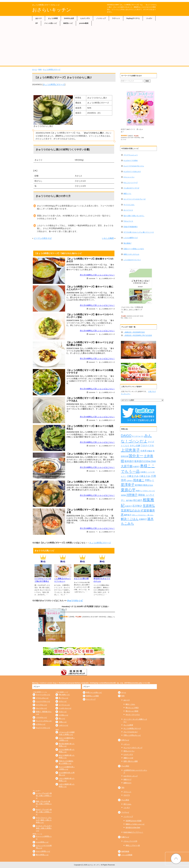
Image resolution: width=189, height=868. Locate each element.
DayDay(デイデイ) (133, 18)
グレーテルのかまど (131, 732)
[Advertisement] (94, 46)
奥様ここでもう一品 (133, 845)
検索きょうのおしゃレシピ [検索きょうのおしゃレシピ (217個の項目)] (145, 491)
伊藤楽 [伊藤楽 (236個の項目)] (150, 451)
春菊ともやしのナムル (131, 254)
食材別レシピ (68, 23)
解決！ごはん (130, 704)
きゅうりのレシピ (75, 601)
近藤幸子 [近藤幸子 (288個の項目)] (143, 519)
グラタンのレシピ (42, 698)
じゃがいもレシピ (65, 708)
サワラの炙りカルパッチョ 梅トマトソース (139, 232)
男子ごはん (127, 804)
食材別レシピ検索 (92, 696)
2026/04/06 (92, 392)
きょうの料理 (53, 18)
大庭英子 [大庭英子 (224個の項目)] (136, 467)
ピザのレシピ (41, 724)
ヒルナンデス (85, 18)
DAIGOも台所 (69, 18)
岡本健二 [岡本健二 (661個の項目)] (139, 480)
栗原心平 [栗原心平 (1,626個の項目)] (128, 490)
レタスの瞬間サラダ (131, 238)
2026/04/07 (92, 334)
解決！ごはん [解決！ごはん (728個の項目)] (130, 519)
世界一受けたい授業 (131, 761)
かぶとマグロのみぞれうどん (134, 166)
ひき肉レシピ (64, 715)
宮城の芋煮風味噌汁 (131, 227)
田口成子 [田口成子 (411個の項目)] (138, 500)
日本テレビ (125, 740)
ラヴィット (116, 18)
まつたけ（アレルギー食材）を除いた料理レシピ (44, 828)
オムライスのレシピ (43, 728)
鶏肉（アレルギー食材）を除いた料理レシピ (44, 804)
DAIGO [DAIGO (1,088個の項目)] (126, 436)
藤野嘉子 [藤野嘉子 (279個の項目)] (128, 515)
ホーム (35, 70)
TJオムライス (128, 221)
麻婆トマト (127, 194)
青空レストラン (129, 751)
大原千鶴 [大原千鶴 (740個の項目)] (127, 466)
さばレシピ (63, 712)
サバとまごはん (129, 205)
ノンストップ (101, 18)
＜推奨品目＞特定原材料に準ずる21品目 (138, 335)
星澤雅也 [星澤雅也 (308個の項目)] (139, 485)
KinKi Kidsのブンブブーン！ (133, 832)
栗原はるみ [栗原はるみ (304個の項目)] (148, 485)
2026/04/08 (92, 278)
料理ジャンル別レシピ (94, 692)
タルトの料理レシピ (43, 851)
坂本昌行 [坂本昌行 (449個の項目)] (129, 461)
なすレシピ (63, 701)
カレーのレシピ (41, 708)
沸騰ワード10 (128, 758)
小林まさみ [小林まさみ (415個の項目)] (145, 476)
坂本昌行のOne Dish (133, 828)
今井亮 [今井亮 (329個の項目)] (143, 451)
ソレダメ (149, 18)
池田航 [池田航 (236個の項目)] (123, 495)
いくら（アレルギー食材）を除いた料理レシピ (44, 796)
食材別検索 (125, 851)
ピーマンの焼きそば (43, 238)
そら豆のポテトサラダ (131, 188)
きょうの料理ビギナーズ (52, 70)
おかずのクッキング (131, 776)
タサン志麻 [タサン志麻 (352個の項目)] (135, 445)
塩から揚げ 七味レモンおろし (134, 216)
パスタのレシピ (41, 717)
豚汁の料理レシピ (42, 855)
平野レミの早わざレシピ (132, 735)
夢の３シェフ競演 (132, 711)
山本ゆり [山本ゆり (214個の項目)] (130, 481)
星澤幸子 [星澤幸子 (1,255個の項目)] (128, 485)
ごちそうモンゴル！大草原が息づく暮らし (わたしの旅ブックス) (132, 310)
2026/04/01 (92, 471)
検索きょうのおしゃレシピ (135, 824)
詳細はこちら (128, 318)
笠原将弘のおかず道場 (133, 821)
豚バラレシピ (64, 698)
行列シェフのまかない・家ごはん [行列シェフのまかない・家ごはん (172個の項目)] (143, 515)
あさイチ (39, 18)
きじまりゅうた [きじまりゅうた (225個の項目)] (138, 436)
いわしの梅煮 (108, 238)
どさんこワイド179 (130, 841)
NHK (40, 70)
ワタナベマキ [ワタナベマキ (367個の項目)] (147, 446)
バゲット (127, 744)
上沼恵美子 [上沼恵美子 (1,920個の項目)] (130, 450)
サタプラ (127, 795)
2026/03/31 (92, 532)
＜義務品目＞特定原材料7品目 (134, 332)
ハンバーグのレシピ (43, 701)
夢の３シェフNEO (132, 708)
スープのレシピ (41, 705)
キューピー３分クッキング (133, 748)
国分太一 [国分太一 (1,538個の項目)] (136, 456)
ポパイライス (128, 210)
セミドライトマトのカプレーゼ (135, 199)
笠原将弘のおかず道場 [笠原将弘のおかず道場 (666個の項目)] (135, 510)
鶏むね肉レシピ (64, 695)
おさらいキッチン (52, 10)
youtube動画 (84, 23)
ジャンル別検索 (127, 855)
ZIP (37, 23)
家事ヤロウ (127, 783)
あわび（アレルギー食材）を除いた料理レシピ (44, 812)
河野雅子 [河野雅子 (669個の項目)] (132, 495)
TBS (123, 788)
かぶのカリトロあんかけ (132, 171)
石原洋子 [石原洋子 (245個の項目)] (128, 506)
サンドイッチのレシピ (44, 721)
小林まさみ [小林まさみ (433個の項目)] (133, 476)
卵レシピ (62, 718)
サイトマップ (91, 699)
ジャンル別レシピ (51, 23)
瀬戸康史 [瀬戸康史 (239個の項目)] (129, 500)
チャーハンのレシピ (43, 695)
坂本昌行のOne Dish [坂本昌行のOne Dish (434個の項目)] (145, 461)
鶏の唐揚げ (127, 243)
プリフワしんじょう (131, 155)
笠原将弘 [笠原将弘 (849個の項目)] (149, 506)
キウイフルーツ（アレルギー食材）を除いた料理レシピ (44, 820)
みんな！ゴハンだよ (133, 715)
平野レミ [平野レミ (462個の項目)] (149, 480)
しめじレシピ (64, 725)
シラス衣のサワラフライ (132, 260)
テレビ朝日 (125, 766)
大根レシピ (63, 722)
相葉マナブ (127, 779)
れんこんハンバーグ (131, 183)
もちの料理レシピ (42, 842)
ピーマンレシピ (64, 705)
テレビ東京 (125, 800)
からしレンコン (129, 177)
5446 (72, 617)
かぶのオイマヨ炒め (131, 160)
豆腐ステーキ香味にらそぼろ (134, 249)
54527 (131, 136)
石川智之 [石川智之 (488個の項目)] (137, 506)
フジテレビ (125, 812)
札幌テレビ (125, 837)
